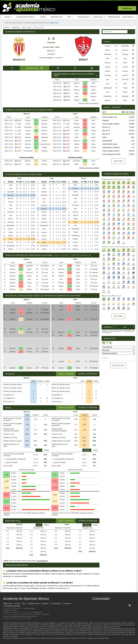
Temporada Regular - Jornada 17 (51, 58)
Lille (93, 164)
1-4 (21, 286)
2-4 (36, 124)
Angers (44, 148)
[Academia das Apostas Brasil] (105, 605)
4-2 (85, 83)
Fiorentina (28, 127)
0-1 (36, 131)
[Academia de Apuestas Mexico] (94, 605)
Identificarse (127, 8)
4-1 (85, 100)
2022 (19, 124)
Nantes (77, 144)
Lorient (28, 164)
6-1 (116, 54)
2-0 (85, 87)
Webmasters (38, 612)
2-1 (85, 131)
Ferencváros (28, 151)
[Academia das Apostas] (99, 605)
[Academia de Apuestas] (115, 605)
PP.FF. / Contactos (42, 615)
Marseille (44, 137)
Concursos (129, 17)
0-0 (85, 137)
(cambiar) (108, 332)
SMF (16, 610)
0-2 (36, 141)
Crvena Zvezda (44, 144)
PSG (11, 185)
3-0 (85, 127)
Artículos (100, 17)
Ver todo (118, 161)
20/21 (68, 90)
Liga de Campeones (95, 627)
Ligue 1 (51, 51)
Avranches (77, 161)
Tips (70, 17)
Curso (43, 17)
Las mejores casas (26, 17)
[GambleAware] (10, 642)
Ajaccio (11, 236)
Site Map (6, 610)
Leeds (28, 124)
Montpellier (11, 226)
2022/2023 (51, 54)
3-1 (69, 283)
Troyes (93, 131)
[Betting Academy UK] (125, 605)
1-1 (36, 127)
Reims (93, 137)
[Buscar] (132, 32)
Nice (77, 134)
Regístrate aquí (29, 608)
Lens (11, 188)
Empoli (28, 131)
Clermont (77, 141)
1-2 (85, 148)
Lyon (93, 120)
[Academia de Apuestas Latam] (120, 605)
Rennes (76, 124)
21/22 (68, 83)
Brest (83, 60)
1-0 (85, 93)
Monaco (19, 60)
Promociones (114, 17)
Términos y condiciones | (12, 617)
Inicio (8, 17)
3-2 (69, 289)
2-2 (36, 161)
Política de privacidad (29, 617)
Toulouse (28, 141)
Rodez (45, 161)
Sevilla (28, 134)
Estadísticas (85, 17)
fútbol (73, 623)
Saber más (54, 23)
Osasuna (77, 127)
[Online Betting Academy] (110, 605)
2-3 (36, 120)
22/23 (19, 120)
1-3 (85, 141)
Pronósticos (57, 17)
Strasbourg (11, 246)
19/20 (68, 97)
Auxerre (28, 120)
